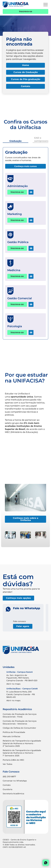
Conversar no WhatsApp (15, 781)
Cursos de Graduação (26, 72)
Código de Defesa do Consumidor (19, 728)
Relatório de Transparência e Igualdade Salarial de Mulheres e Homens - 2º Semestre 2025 (22, 743)
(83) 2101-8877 (9, 777)
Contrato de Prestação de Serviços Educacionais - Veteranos (20, 722)
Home (26, 65)
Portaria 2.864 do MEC (13, 760)
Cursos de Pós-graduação (26, 79)
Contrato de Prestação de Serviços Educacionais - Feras (20, 715)
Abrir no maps (13, 684)
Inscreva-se (26, 11)
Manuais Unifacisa (11, 736)
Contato (26, 86)
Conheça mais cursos (26, 166)
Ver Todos (7, 764)
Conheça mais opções (18, 598)
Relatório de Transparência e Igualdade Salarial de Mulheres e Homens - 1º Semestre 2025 (22, 753)
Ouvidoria (7, 789)
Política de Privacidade (14, 732)
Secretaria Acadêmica (13, 794)
